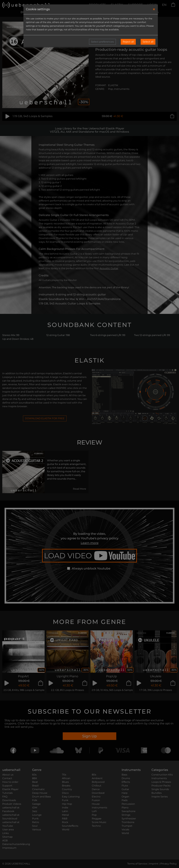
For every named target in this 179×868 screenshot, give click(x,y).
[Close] (154, 9)
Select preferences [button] (102, 42)
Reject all (128, 42)
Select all (148, 42)
